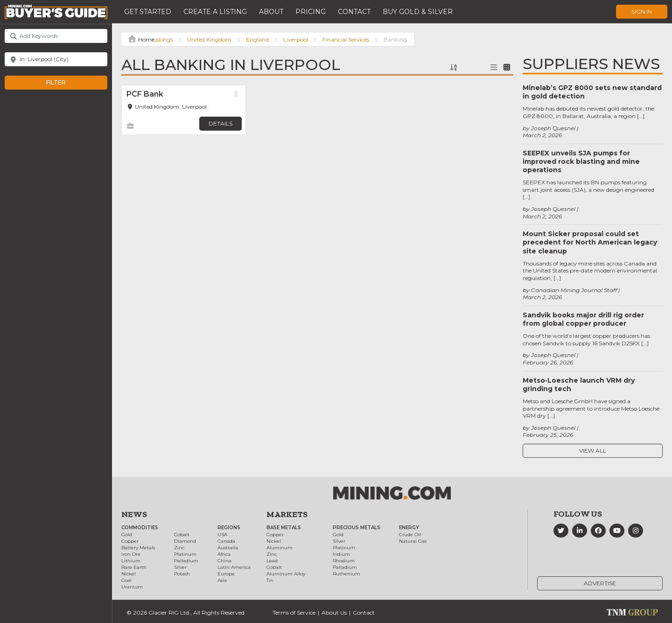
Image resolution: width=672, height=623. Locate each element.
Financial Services (346, 39)
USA (222, 535)
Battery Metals (138, 548)
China (224, 561)
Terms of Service (294, 612)
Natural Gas (413, 541)
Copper (130, 541)
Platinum (185, 554)
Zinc (179, 548)
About (271, 12)
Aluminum (280, 548)
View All (593, 451)
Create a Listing (215, 12)
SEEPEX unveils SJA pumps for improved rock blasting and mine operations (581, 161)
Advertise (600, 583)
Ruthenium (346, 574)
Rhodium (344, 561)
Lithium (131, 561)
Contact (354, 12)
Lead (272, 561)
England (257, 39)
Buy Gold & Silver (418, 12)
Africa (224, 554)
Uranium (132, 587)
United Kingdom (209, 39)
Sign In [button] (642, 11)
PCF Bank (145, 94)
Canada (226, 541)
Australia (228, 548)
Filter (66, 83)
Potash (182, 574)
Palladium (186, 561)
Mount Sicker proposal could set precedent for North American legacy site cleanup (590, 242)
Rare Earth (134, 567)
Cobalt (182, 535)
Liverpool (296, 39)
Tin (270, 580)
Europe (226, 574)
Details (220, 123)
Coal (126, 580)
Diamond (185, 541)
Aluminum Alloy (286, 574)
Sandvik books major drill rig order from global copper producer (583, 319)
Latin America (234, 567)
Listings (162, 39)
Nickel (129, 574)
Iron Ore (131, 554)
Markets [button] (287, 514)
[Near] (56, 59)
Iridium (341, 554)
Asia (222, 580)
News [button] (134, 514)
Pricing (311, 12)
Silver (180, 567)
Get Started (148, 12)
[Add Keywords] (56, 36)
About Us (334, 612)
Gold (127, 535)
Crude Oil (410, 535)
